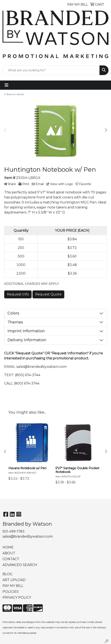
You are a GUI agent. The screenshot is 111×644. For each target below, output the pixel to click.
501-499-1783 (14, 531)
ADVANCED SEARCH (20, 565)
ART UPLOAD (14, 580)
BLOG (8, 574)
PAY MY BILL (13, 586)
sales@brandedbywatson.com (28, 536)
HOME (8, 547)
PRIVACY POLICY (17, 597)
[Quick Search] (51, 70)
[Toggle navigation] (6, 85)
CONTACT (11, 559)
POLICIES (11, 592)
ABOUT (9, 553)
